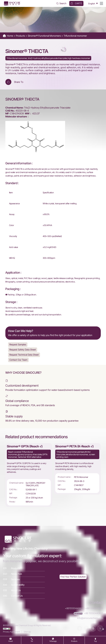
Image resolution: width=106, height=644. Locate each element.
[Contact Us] (24, 596)
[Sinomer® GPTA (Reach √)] (29, 475)
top (95, 641)
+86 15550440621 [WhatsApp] (94, 613)
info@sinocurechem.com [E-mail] (90, 618)
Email (11, 641)
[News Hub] (24, 575)
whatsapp (53, 641)
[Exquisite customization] (73, 577)
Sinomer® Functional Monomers (45, 36)
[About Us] (24, 591)
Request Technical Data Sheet (24, 355)
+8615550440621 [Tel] (74, 609)
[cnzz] (7, 628)
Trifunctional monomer (75, 36)
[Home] (12, 3)
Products (21, 36)
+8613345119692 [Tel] (94, 609)
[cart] (76, 4)
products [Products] (74, 641)
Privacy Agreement (11, 631)
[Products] (24, 569)
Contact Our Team (19, 360)
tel (32, 641)
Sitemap (27, 631)
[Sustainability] (24, 585)
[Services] (24, 580)
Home (10, 36)
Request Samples (18, 345)
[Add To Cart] (8, 82)
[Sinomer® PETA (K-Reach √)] (77, 469)
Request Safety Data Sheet (23, 350)
